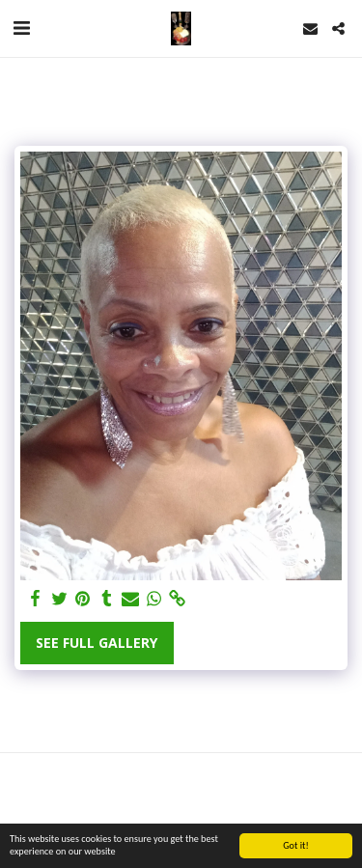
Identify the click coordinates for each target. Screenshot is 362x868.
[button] (21, 28)
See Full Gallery (97, 643)
